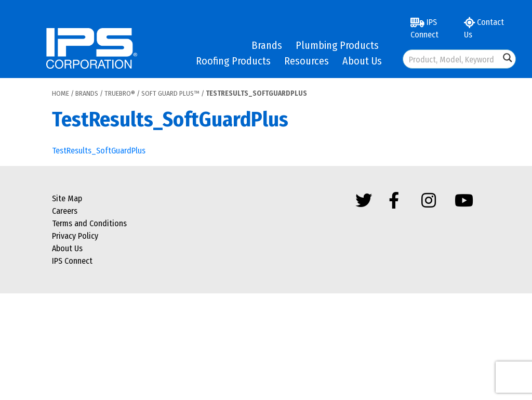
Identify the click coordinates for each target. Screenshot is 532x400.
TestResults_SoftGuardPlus (99, 151)
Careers (65, 211)
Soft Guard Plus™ (170, 93)
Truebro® (120, 93)
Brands (267, 45)
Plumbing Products (337, 45)
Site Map (67, 198)
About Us (362, 61)
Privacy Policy (75, 236)
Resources (307, 61)
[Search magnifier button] (508, 58)
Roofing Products (233, 61)
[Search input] (452, 59)
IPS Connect (424, 28)
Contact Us (484, 28)
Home (61, 93)
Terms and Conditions (89, 223)
